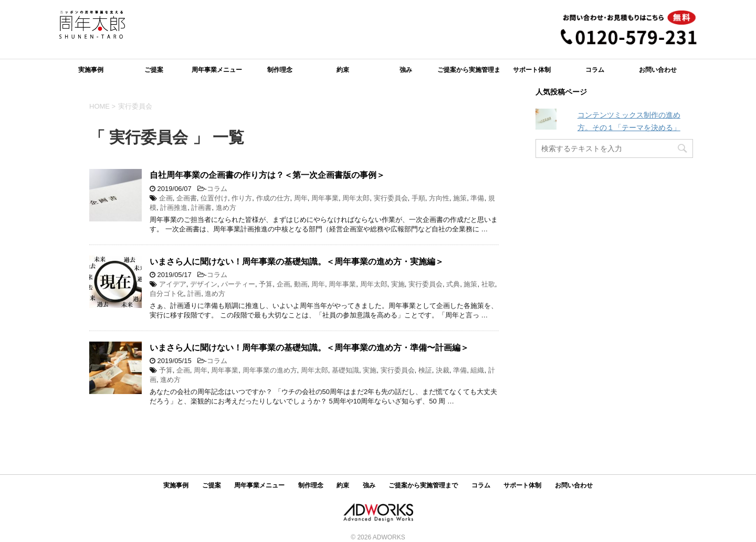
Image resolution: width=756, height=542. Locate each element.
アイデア (173, 284)
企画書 (187, 198)
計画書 (201, 208)
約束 (343, 70)
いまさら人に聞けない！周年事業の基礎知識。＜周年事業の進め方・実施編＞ (297, 262)
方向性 (439, 198)
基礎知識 (345, 370)
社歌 (488, 284)
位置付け (214, 198)
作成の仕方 (273, 198)
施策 (460, 198)
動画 (301, 284)
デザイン (204, 284)
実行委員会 (391, 198)
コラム (595, 70)
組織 (477, 370)
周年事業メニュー (217, 70)
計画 (194, 294)
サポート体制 (532, 70)
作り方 (242, 198)
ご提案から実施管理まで (469, 73)
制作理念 (280, 70)
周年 (301, 198)
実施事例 (91, 70)
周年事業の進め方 (270, 370)
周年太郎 (356, 198)
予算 (266, 284)
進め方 (226, 208)
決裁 (443, 370)
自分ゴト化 (167, 294)
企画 (166, 198)
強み (406, 70)
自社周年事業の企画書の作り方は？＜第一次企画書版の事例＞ (267, 175)
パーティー (238, 284)
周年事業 (325, 198)
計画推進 (174, 208)
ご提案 (154, 70)
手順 (418, 198)
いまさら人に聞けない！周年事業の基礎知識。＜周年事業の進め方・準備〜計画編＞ (309, 348)
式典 (453, 284)
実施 (398, 284)
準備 (477, 198)
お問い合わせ (658, 70)
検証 (425, 370)
